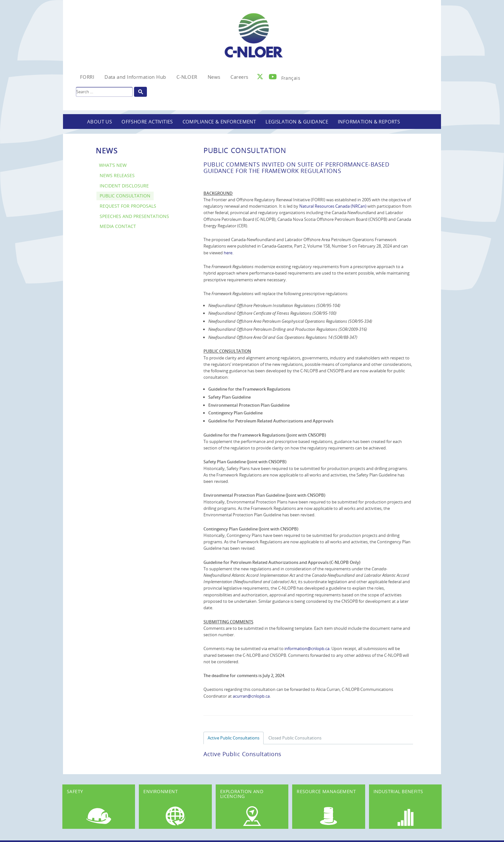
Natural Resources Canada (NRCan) (333, 206)
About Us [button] (99, 122)
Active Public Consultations (234, 738)
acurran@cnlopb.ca (251, 696)
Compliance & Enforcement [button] (219, 122)
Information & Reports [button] (369, 122)
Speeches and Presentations (134, 216)
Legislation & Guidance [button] (297, 122)
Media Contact (118, 226)
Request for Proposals (128, 206)
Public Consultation (125, 196)
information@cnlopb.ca (307, 648)
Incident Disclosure (124, 186)
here (228, 253)
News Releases (117, 175)
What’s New (113, 165)
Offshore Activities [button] (147, 122)
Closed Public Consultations (295, 738)
